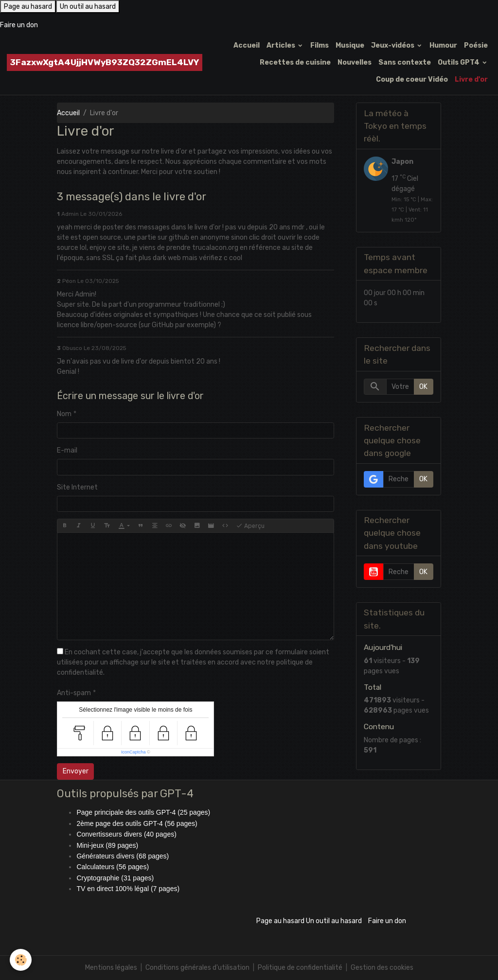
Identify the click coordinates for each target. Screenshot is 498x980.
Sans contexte (405, 62)
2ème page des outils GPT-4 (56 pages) (137, 823)
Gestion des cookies (382, 968)
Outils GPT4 (459, 62)
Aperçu (250, 526)
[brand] (105, 62)
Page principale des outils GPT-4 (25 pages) (143, 812)
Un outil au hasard (88, 7)
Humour (443, 45)
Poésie (476, 45)
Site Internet (77, 487)
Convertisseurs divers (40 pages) (126, 834)
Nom (64, 414)
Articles (282, 45)
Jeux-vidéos (393, 45)
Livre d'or (471, 79)
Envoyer (76, 771)
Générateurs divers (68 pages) (123, 856)
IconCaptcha (133, 752)
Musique (350, 45)
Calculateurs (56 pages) (113, 867)
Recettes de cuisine (295, 62)
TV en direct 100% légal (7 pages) (128, 889)
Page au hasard (28, 7)
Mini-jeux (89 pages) (107, 845)
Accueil (247, 45)
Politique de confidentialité (300, 968)
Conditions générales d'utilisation (197, 968)
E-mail (67, 450)
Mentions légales (111, 968)
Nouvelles (355, 62)
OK (423, 387)
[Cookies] (21, 960)
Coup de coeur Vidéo (412, 79)
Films (320, 45)
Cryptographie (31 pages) (115, 878)
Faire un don (19, 25)
